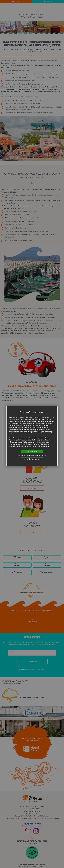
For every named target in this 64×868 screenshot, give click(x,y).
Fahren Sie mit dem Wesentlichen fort (32, 455)
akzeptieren (32, 452)
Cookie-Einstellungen (32, 459)
